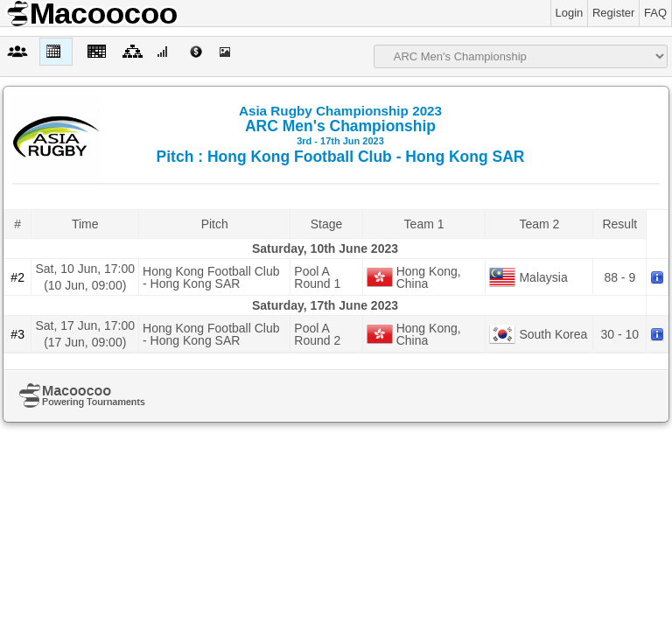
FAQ (655, 13)
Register (613, 13)
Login (570, 13)
